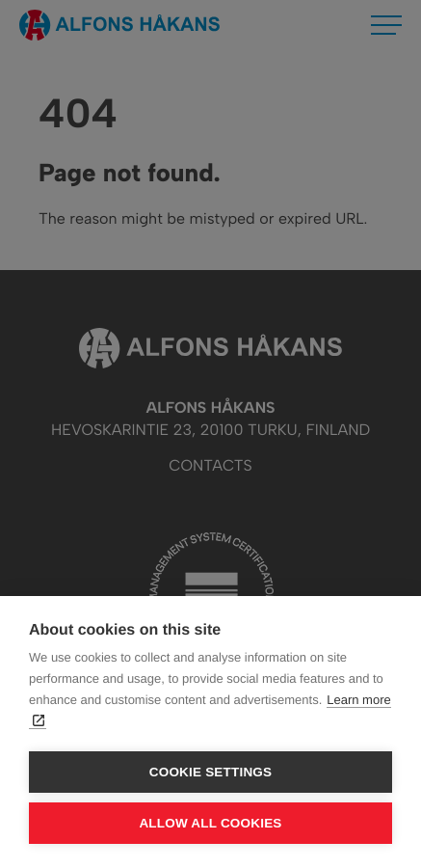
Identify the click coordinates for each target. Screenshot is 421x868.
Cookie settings (211, 772)
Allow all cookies (210, 823)
